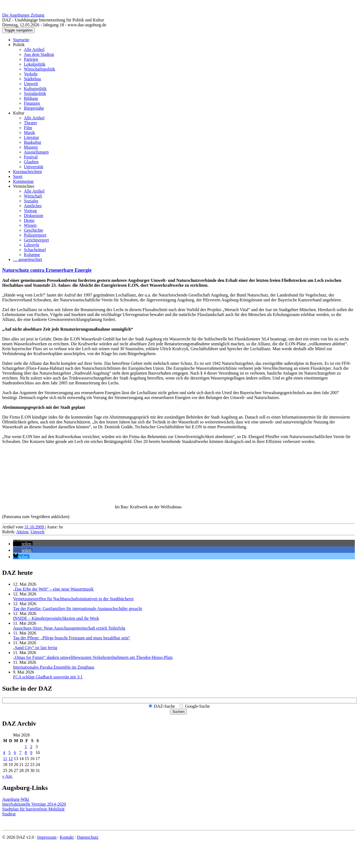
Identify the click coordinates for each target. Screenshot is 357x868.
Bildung (31, 98)
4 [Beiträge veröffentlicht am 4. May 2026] (4, 753)
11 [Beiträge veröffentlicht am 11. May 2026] (5, 759)
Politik (19, 45)
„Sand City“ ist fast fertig (35, 648)
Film (28, 128)
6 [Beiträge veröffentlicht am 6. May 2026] (15, 753)
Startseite (21, 40)
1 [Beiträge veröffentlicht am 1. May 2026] (26, 747)
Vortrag (30, 211)
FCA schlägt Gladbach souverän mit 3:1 (48, 677)
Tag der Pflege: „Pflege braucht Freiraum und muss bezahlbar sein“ (72, 638)
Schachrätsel (35, 250)
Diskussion (34, 216)
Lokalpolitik (35, 64)
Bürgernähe (34, 108)
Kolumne (32, 255)
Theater (31, 123)
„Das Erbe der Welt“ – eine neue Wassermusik (53, 589)
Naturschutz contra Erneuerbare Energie (47, 270)
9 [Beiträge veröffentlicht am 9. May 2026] (31, 753)
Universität (34, 167)
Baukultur (33, 142)
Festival (31, 157)
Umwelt (31, 84)
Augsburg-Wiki (16, 799)
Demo (29, 220)
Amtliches (33, 206)
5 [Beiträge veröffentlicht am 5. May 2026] (9, 753)
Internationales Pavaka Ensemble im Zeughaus (54, 667)
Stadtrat (9, 814)
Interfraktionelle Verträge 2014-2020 (34, 804)
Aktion (22, 532)
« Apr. (7, 776)
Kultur (19, 113)
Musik (29, 133)
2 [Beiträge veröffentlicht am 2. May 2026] (31, 747)
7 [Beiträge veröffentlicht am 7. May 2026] (20, 753)
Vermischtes (24, 186)
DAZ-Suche (165, 706)
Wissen (30, 225)
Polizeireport (35, 235)
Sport (18, 176)
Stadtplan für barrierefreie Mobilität (33, 809)
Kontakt (67, 837)
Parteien (31, 59)
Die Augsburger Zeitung (23, 15)
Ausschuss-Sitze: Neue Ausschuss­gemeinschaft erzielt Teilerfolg (69, 628)
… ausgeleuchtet (28, 259)
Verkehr (31, 74)
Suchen (178, 712)
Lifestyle (32, 245)
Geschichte (34, 230)
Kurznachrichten (28, 172)
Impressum (47, 837)
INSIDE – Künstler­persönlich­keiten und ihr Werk (56, 618)
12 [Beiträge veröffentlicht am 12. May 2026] (11, 759)
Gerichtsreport (36, 240)
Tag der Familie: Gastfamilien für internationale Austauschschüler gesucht (78, 609)
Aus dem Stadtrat (39, 54)
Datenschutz (88, 837)
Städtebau (32, 79)
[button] (23, 544)
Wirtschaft (33, 196)
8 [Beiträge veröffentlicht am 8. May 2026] (26, 753)
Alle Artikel (34, 50)
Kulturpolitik (35, 89)
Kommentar (23, 181)
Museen (31, 147)
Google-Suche (197, 706)
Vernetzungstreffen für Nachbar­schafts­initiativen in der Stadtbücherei (73, 599)
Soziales (31, 201)
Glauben (31, 162)
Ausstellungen (36, 152)
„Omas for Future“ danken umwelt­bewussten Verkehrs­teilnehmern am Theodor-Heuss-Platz (93, 657)
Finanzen (32, 103)
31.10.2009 (35, 527)
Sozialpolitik (35, 93)
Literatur (31, 137)
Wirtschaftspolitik (39, 69)
